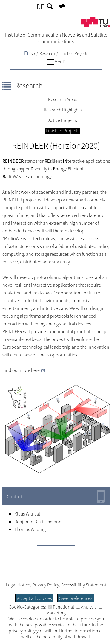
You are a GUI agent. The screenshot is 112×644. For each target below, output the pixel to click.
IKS (29, 53)
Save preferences (76, 598)
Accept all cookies (34, 598)
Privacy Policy (46, 585)
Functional (61, 607)
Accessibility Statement (84, 585)
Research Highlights (63, 110)
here (35, 370)
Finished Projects (74, 53)
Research (29, 86)
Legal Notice (18, 585)
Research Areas (63, 99)
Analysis (86, 607)
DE (40, 7)
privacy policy (22, 631)
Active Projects (63, 120)
